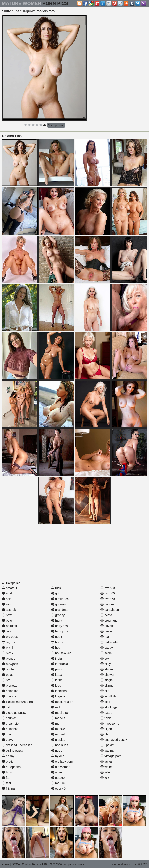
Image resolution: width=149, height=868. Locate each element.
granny (58, 615)
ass (6, 604)
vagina (107, 751)
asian (8, 599)
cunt (7, 734)
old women (61, 767)
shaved (107, 669)
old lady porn (62, 761)
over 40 (58, 789)
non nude (60, 745)
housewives (61, 653)
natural (58, 734)
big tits (8, 642)
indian (57, 658)
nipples (58, 740)
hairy (57, 621)
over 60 (108, 593)
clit (6, 707)
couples (9, 718)
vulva (106, 761)
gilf (55, 593)
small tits (109, 696)
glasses (58, 604)
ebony (8, 756)
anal (7, 593)
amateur (10, 588)
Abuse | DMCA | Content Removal (22, 864)
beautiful (10, 626)
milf (56, 707)
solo (105, 702)
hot (55, 648)
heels (57, 637)
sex (105, 658)
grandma (59, 610)
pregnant (109, 621)
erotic (8, 761)
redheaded (110, 642)
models (58, 718)
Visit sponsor (56, 125)
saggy (107, 648)
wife (105, 772)
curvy (8, 740)
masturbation (62, 702)
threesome (110, 723)
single (107, 680)
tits (104, 734)
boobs (8, 669)
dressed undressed (17, 745)
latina (57, 680)
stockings (109, 707)
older (57, 772)
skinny (107, 686)
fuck (56, 588)
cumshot (10, 729)
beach (8, 621)
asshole (9, 610)
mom (57, 723)
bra (6, 680)
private (107, 626)
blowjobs (10, 664)
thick (106, 718)
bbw (7, 615)
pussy (107, 631)
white (106, 767)
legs (56, 686)
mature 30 (60, 783)
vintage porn (111, 756)
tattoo (106, 713)
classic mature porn (17, 702)
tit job (106, 729)
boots (8, 675)
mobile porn (61, 713)
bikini (7, 648)
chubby (9, 696)
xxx (105, 778)
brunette (10, 686)
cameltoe (10, 691)
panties (107, 604)
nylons (58, 756)
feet (6, 783)
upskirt (107, 745)
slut (105, 691)
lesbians (59, 691)
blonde (9, 658)
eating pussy (13, 751)
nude (57, 751)
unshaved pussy (114, 740)
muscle (58, 729)
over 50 (108, 588)
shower (107, 675)
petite (106, 615)
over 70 (108, 599)
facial (8, 772)
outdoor (58, 778)
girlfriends (60, 599)
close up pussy (14, 713)
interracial (60, 664)
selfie (106, 653)
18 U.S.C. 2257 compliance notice (64, 864)
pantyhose (110, 610)
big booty (10, 637)
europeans (11, 767)
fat (6, 778)
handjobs (59, 631)
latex (56, 675)
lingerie (58, 696)
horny (57, 642)
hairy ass (59, 626)
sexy (106, 664)
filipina (8, 789)
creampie (10, 723)
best (7, 631)
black (8, 653)
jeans (57, 669)
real (105, 637)
